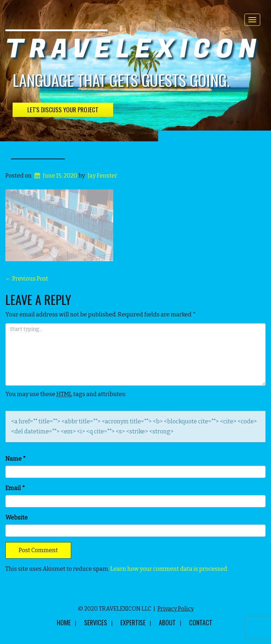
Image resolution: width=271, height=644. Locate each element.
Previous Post (27, 279)
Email (15, 488)
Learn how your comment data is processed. (169, 569)
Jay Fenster (102, 176)
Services (96, 622)
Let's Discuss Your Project (63, 110)
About (167, 622)
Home (64, 622)
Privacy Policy (176, 609)
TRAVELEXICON (134, 49)
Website (17, 518)
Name (16, 459)
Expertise (133, 622)
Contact (201, 622)
